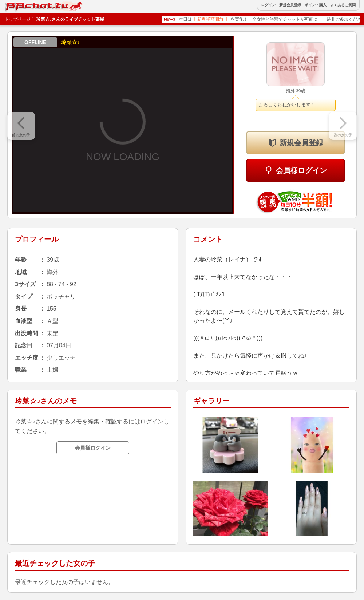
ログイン (268, 5)
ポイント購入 (316, 5)
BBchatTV (22, 5)
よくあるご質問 (343, 5)
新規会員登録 (290, 5)
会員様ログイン (301, 170)
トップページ (17, 19)
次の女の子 (343, 135)
